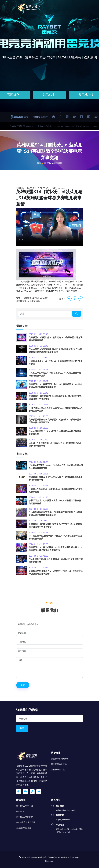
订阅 (22, 728)
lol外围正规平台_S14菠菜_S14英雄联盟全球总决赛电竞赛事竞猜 (56, 362)
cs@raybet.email (63, 820)
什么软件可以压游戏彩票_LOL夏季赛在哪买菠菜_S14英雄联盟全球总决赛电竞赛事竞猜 (55, 514)
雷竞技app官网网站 (25, 817)
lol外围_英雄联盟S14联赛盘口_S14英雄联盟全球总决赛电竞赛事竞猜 (56, 490)
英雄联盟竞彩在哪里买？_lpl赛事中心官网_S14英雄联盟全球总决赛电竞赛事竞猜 (56, 572)
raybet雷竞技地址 (24, 828)
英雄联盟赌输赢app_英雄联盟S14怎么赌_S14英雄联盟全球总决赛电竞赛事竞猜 (55, 421)
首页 (39, 163)
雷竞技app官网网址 (60, 759)
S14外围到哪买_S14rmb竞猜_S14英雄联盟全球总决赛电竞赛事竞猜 (55, 433)
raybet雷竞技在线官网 (26, 822)
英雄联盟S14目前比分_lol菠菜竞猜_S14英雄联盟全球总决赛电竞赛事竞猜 (56, 339)
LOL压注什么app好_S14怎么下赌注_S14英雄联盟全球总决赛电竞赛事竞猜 (55, 374)
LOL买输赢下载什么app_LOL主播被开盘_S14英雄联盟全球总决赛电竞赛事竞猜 (56, 467)
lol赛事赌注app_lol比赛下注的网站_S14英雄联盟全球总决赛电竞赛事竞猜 (56, 409)
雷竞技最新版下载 (59, 764)
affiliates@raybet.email (65, 810)
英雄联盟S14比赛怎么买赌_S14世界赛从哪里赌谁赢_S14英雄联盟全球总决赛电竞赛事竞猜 (55, 549)
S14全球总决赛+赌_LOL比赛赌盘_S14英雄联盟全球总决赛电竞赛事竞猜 (56, 561)
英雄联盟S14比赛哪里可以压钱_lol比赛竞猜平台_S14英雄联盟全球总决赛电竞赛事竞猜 (56, 386)
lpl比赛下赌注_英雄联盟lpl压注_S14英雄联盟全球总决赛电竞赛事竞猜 (55, 502)
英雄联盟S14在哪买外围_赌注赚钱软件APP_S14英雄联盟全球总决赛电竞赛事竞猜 (55, 526)
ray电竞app (21, 812)
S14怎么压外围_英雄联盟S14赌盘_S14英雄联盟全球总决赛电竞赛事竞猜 (55, 537)
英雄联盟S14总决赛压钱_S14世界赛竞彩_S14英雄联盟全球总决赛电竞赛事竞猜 (55, 398)
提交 (23, 685)
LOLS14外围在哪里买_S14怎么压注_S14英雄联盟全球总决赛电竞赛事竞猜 (55, 444)
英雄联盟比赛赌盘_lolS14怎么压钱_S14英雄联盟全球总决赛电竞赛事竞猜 (56, 479)
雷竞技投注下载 (58, 770)
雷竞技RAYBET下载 (25, 806)
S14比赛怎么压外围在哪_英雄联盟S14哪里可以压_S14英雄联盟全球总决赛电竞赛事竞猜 (55, 351)
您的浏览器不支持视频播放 (50, 227)
